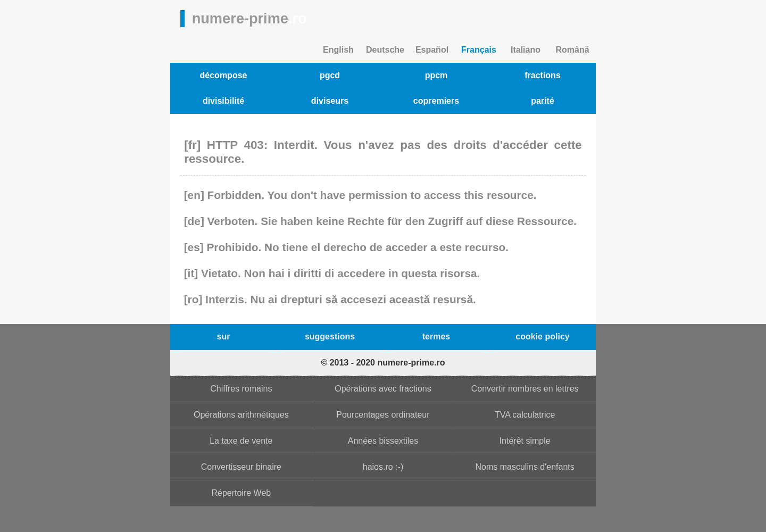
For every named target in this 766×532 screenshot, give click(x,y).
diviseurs (330, 101)
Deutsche (385, 50)
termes (436, 336)
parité (543, 101)
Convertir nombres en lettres (525, 389)
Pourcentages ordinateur (383, 415)
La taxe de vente (241, 441)
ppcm (436, 75)
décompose (224, 75)
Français (479, 50)
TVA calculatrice (525, 415)
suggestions (330, 336)
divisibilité (223, 101)
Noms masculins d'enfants (525, 467)
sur (224, 336)
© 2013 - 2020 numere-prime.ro (383, 363)
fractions (543, 75)
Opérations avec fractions (383, 389)
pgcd (330, 75)
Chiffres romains (241, 389)
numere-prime (249, 18)
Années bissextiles (383, 441)
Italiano (526, 50)
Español (432, 50)
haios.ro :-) (383, 467)
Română (572, 50)
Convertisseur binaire (241, 467)
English (338, 50)
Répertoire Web (241, 493)
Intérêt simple (525, 441)
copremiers (436, 101)
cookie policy (542, 336)
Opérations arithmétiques (241, 415)
